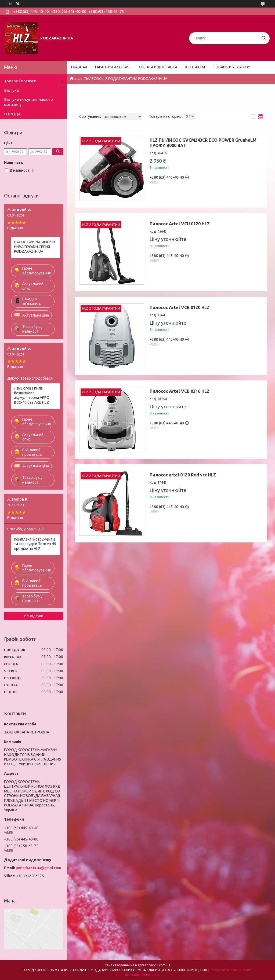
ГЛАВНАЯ (79, 67)
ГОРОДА (12, 114)
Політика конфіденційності (138, 975)
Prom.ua (164, 965)
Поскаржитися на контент (230, 970)
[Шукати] (264, 38)
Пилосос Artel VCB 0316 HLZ (180, 391)
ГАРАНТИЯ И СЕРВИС (113, 67)
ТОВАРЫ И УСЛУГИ (229, 67)
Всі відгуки (34, 616)
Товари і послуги (20, 81)
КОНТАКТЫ (195, 67)
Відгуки (12, 90)
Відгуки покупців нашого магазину (28, 102)
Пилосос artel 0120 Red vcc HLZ (183, 475)
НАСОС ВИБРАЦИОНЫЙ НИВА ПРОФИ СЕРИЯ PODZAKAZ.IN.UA (34, 247)
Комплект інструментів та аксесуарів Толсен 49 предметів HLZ (35, 544)
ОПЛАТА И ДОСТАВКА (158, 67)
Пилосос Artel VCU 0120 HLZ (180, 224)
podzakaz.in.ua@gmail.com (38, 868)
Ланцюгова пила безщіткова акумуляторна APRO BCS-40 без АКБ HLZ (32, 395)
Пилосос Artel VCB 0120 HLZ (180, 307)
